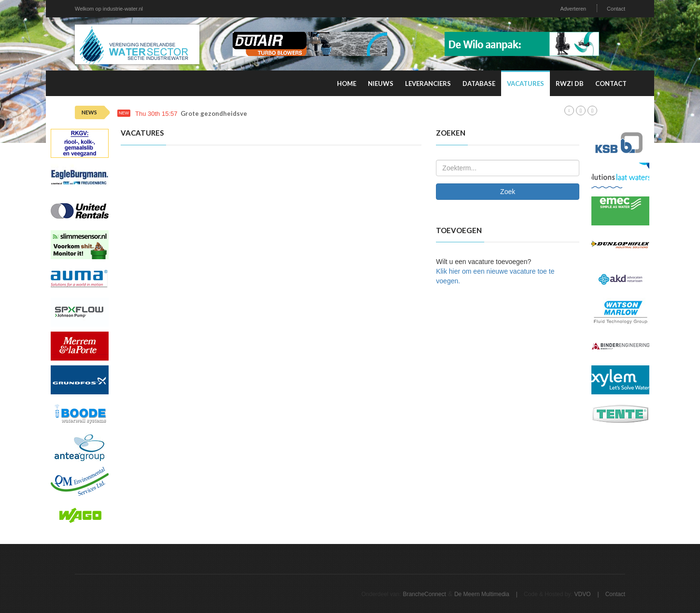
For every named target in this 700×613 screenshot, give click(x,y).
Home (347, 84)
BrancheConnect (424, 594)
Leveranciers (428, 84)
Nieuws (381, 84)
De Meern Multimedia (482, 594)
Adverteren (573, 9)
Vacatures (525, 84)
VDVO (583, 594)
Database (479, 84)
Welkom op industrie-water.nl (109, 9)
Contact (616, 9)
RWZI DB (570, 84)
